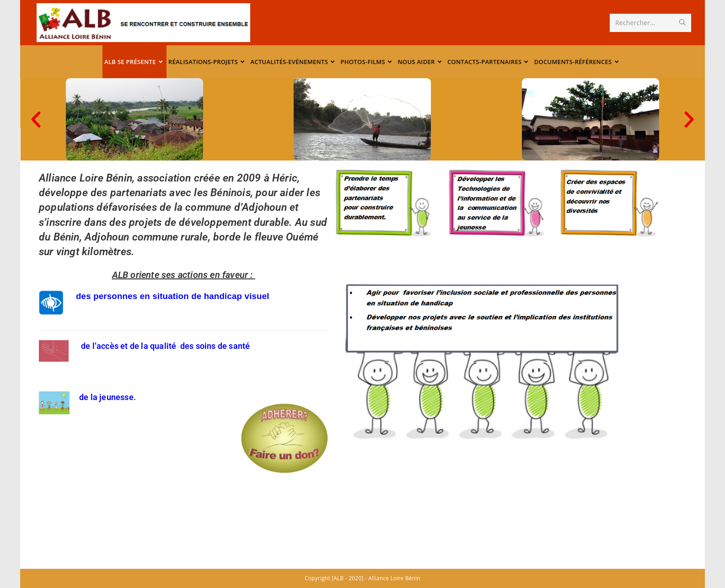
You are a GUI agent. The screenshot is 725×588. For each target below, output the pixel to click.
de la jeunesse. (107, 397)
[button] (689, 120)
